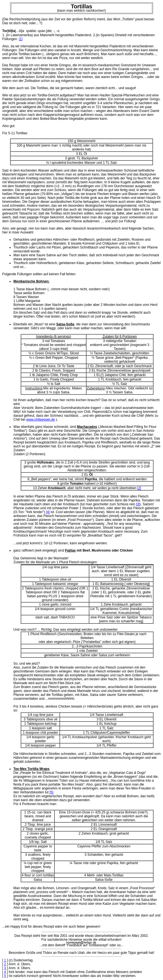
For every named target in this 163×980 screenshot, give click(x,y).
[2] (139, 488)
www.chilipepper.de (41, 420)
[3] (138, 504)
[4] (48, 512)
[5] (51, 792)
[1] (21, 39)
